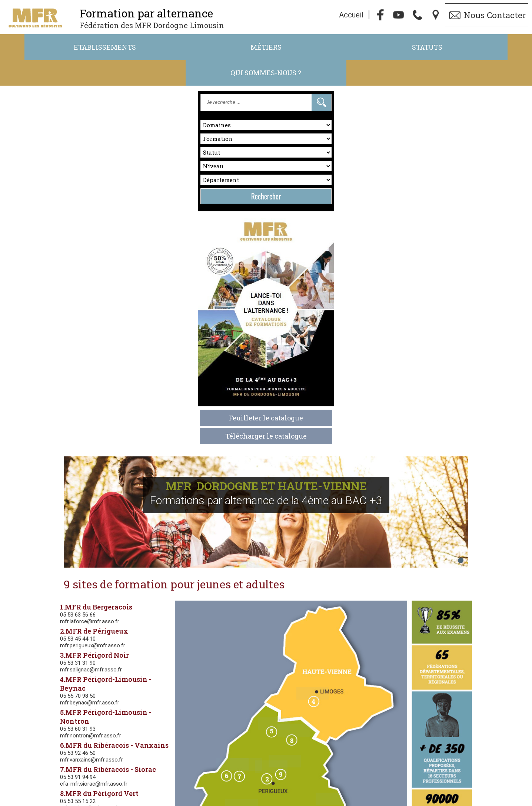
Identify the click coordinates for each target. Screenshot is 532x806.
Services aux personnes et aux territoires (204, 554)
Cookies (323, 802)
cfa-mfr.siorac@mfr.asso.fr (152, 394)
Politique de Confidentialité (271, 802)
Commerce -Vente (203, 645)
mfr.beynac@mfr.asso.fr (148, 313)
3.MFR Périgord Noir (153, 275)
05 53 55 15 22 (136, 412)
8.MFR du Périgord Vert (157, 404)
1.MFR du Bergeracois (154, 227)
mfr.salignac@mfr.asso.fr (149, 289)
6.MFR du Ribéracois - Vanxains (172, 356)
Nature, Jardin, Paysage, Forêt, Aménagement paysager (215, 622)
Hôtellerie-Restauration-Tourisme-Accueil (205, 668)
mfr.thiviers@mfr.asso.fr (148, 419)
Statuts (332, 47)
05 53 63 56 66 (136, 234)
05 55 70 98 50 (136, 307)
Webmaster (361, 802)
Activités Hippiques (202, 599)
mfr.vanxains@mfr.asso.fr (150, 370)
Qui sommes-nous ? (465, 47)
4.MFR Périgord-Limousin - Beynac (177, 299)
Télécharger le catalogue (58, 368)
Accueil (351, 15)
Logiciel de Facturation (446, 802)
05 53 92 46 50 (136, 364)
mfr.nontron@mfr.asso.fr (149, 346)
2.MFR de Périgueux (152, 251)
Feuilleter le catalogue (58, 350)
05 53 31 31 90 (136, 283)
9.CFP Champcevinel (153, 428)
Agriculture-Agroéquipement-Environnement (206, 577)
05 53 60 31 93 (136, 340)
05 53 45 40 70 (136, 436)
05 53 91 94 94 (136, 388)
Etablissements (67, 47)
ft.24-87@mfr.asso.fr (334, 791)
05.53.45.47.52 (248, 791)
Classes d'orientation (201, 531)
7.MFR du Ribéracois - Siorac (166, 380)
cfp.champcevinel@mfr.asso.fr (156, 443)
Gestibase (395, 802)
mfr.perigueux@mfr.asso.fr (151, 265)
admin (494, 802)
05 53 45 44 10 (136, 258)
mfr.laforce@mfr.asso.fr (148, 241)
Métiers (200, 47)
